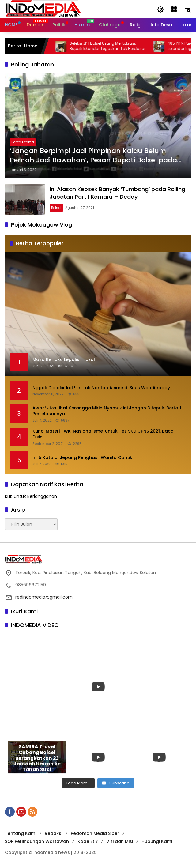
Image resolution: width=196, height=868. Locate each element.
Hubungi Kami (157, 841)
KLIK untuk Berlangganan (31, 496)
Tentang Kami (21, 833)
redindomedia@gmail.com (44, 597)
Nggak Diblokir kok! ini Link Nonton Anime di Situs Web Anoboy (101, 388)
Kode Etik (88, 841)
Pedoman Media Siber (95, 833)
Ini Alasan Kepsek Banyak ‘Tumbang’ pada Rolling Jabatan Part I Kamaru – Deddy (117, 193)
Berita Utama (23, 142)
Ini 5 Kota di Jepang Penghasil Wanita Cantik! (83, 458)
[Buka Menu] (174, 9)
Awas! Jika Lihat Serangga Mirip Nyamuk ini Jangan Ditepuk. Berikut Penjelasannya (107, 411)
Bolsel (56, 208)
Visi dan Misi (120, 841)
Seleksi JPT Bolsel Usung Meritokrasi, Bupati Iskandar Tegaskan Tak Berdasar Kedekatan (112, 46)
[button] (160, 9)
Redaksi (53, 833)
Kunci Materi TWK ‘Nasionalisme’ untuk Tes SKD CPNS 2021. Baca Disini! (103, 434)
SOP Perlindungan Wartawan (37, 841)
